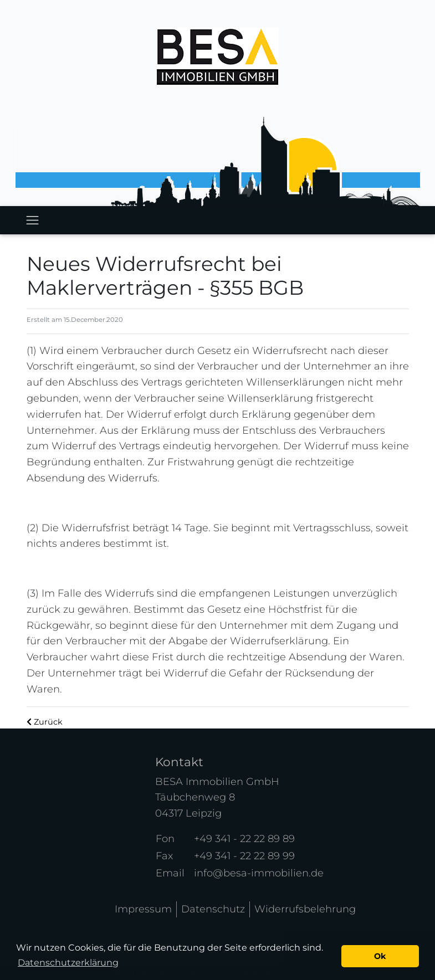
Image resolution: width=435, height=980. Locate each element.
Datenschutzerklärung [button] (68, 963)
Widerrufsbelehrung (305, 909)
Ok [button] (380, 956)
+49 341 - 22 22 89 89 (244, 839)
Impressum (143, 909)
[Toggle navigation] (32, 220)
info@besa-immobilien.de (259, 873)
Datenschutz (213, 909)
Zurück (45, 722)
